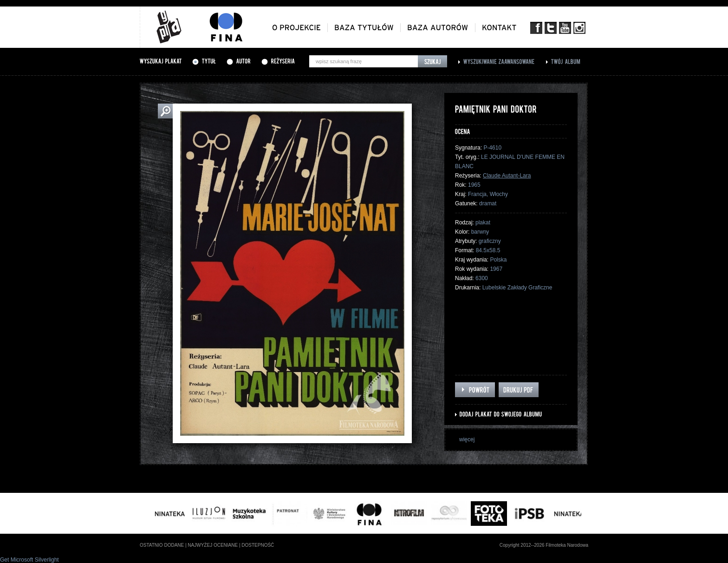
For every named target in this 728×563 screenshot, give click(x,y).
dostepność (258, 545)
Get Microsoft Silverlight (29, 560)
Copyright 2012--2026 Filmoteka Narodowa (544, 545)
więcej (467, 439)
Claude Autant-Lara (507, 176)
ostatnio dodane (162, 545)
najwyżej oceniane (213, 545)
